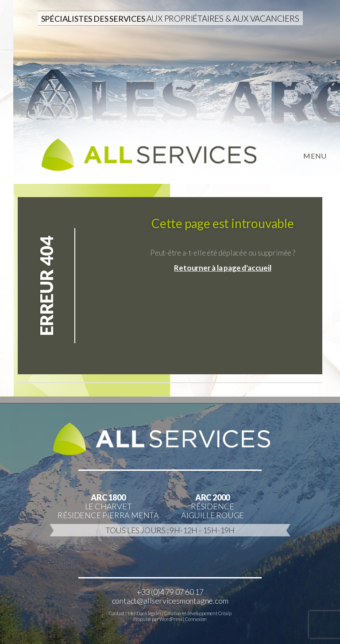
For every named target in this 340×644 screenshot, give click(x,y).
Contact (117, 613)
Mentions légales (145, 613)
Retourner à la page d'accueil (222, 268)
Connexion (196, 619)
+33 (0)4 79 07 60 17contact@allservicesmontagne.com (170, 596)
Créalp (225, 613)
